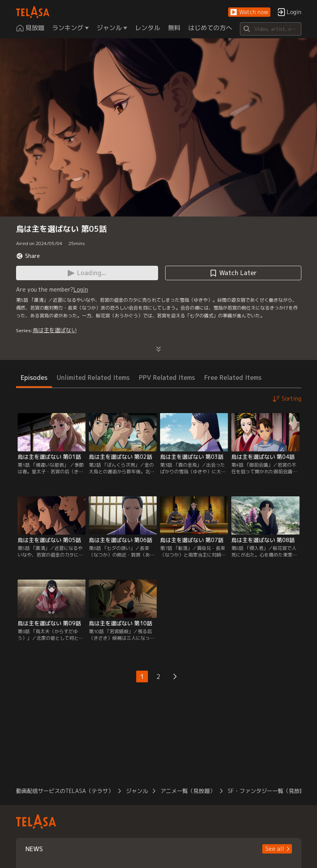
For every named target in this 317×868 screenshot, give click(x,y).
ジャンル (137, 791)
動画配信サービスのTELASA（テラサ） (65, 791)
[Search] (271, 29)
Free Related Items (233, 378)
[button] (249, 12)
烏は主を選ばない (55, 330)
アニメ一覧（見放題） (188, 791)
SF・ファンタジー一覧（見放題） (269, 791)
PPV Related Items (167, 378)
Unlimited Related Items (93, 378)
